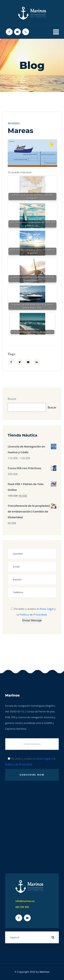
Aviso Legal (47, 609)
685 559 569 (22, 907)
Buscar (12, 399)
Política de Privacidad (33, 615)
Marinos (44, 972)
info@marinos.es (25, 901)
